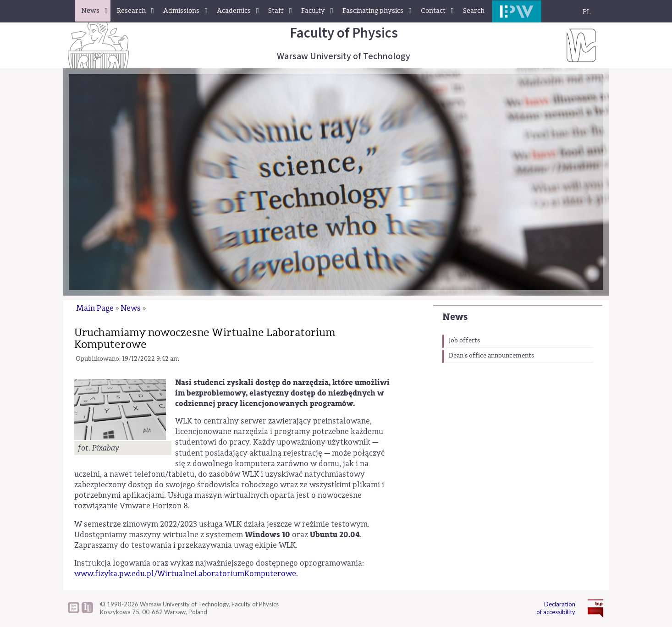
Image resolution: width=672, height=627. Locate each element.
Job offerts (464, 341)
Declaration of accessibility (556, 608)
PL (587, 12)
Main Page (95, 308)
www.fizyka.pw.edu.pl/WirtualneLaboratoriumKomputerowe (185, 574)
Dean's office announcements (491, 356)
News (455, 317)
